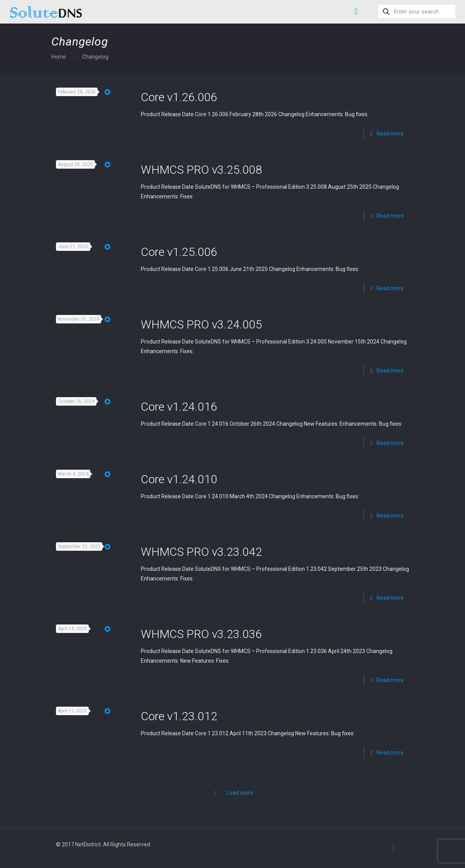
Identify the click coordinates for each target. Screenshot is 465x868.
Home (59, 57)
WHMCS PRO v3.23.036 (201, 634)
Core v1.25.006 (179, 252)
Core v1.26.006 (179, 97)
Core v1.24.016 (179, 407)
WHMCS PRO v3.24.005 (201, 324)
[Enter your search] (417, 12)
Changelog (95, 57)
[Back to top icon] (394, 848)
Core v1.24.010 (179, 479)
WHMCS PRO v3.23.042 (201, 552)
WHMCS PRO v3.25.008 (201, 170)
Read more (390, 134)
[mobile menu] (356, 12)
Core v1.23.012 (179, 716)
